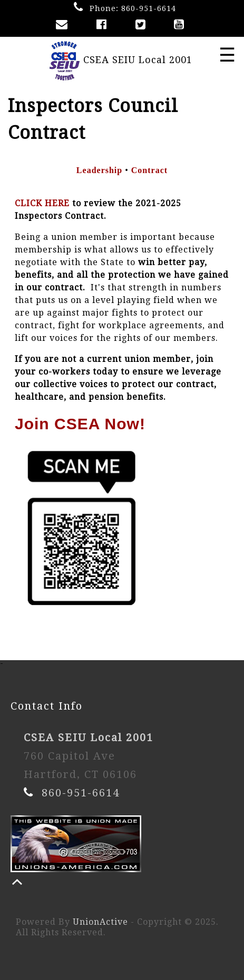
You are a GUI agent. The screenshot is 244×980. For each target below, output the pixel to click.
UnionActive (100, 922)
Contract (149, 170)
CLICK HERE (42, 203)
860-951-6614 (149, 8)
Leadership (99, 170)
